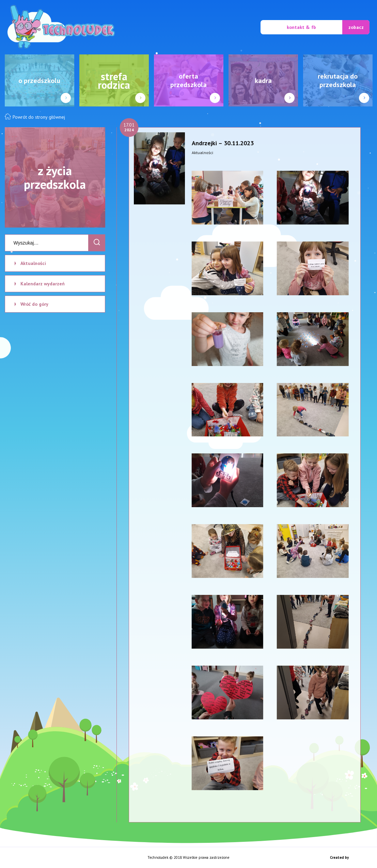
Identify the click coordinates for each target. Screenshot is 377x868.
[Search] (97, 243)
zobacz (356, 27)
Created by (340, 858)
